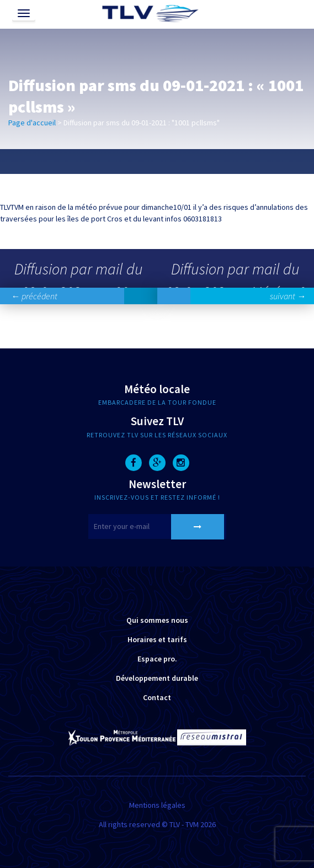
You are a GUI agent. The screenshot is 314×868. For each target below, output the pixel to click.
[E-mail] (157, 526)
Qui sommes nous (157, 620)
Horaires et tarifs (157, 639)
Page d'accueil (32, 123)
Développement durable (157, 678)
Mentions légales (157, 805)
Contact (157, 697)
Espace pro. (157, 659)
